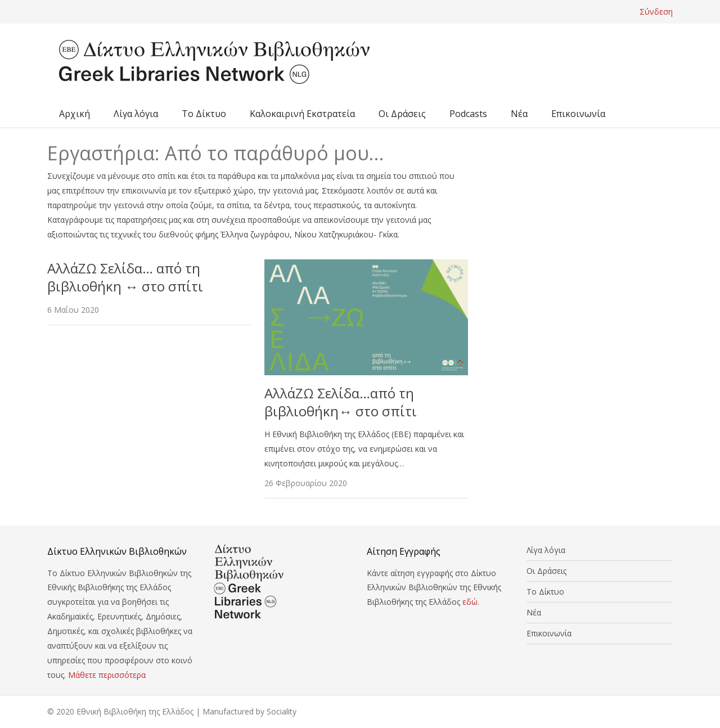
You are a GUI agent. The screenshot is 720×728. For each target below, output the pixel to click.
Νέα (519, 114)
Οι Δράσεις (402, 114)
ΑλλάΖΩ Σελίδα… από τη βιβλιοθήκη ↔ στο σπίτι (125, 277)
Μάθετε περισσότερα (107, 675)
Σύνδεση (656, 12)
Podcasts (468, 114)
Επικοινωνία (578, 114)
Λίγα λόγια (136, 114)
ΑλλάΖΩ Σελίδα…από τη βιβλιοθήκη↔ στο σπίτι (341, 402)
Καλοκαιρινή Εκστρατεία (302, 114)
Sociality (282, 711)
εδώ (470, 602)
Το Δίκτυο (204, 114)
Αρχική (75, 114)
